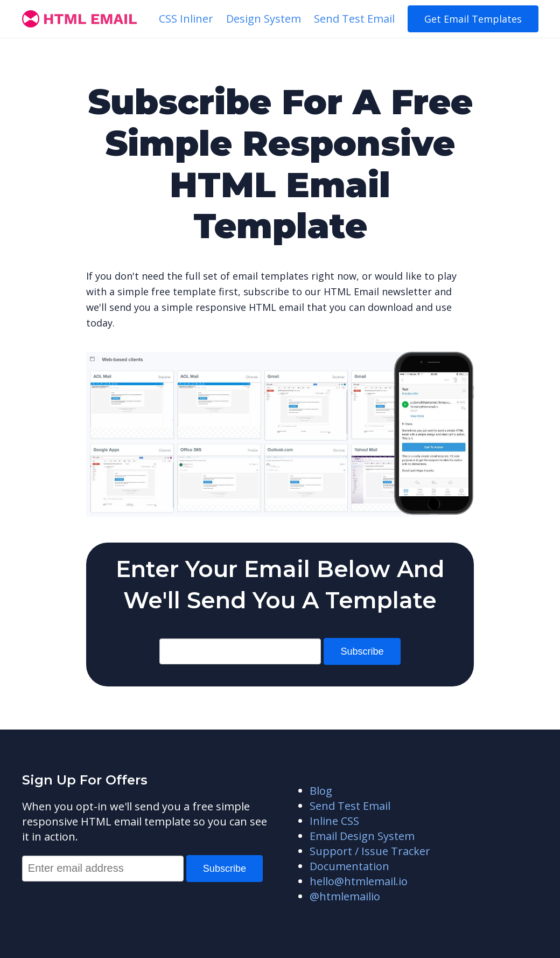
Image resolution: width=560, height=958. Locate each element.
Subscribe (362, 651)
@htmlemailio (345, 896)
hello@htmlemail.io (359, 881)
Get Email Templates (473, 19)
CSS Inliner (186, 19)
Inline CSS (334, 821)
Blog (321, 791)
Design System (264, 19)
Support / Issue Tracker (370, 851)
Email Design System (362, 836)
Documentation (349, 866)
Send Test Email (354, 19)
